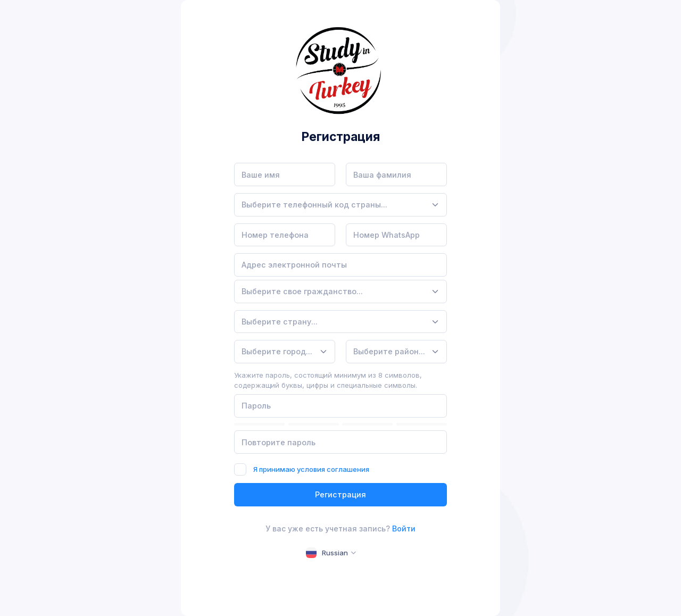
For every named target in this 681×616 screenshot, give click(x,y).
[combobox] (340, 205)
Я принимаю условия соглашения (311, 469)
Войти (404, 528)
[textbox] (314, 205)
